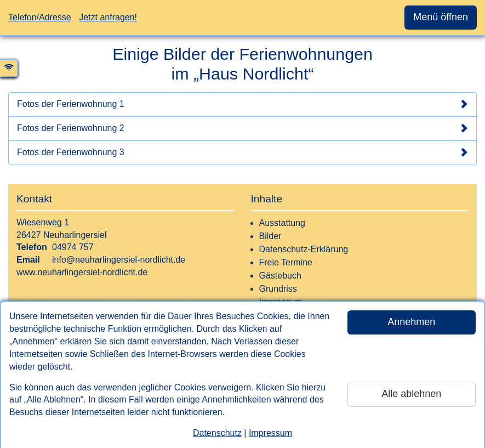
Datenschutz (217, 433)
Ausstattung (283, 223)
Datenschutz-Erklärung (304, 249)
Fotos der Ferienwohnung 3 (242, 152)
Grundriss (278, 289)
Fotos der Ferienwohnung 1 (242, 104)
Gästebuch (280, 276)
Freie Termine (286, 262)
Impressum (270, 433)
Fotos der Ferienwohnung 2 (242, 128)
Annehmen (411, 322)
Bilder (270, 236)
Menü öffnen (441, 17)
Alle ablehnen (411, 394)
